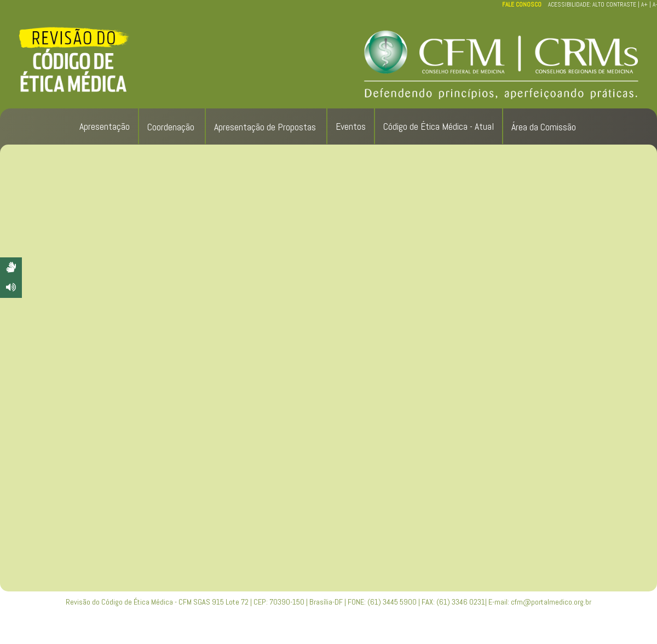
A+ (644, 4)
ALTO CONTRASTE (614, 4)
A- (655, 4)
